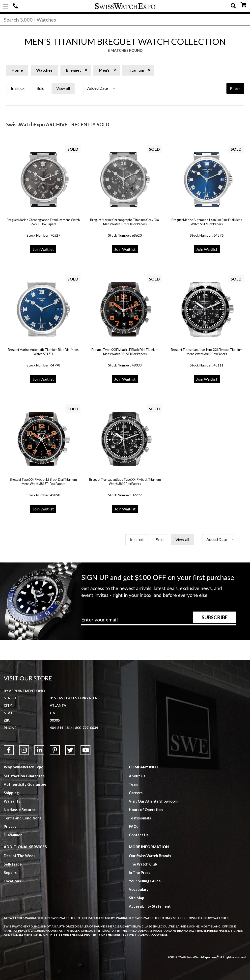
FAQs (134, 826)
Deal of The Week (20, 856)
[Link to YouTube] (85, 750)
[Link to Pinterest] (55, 750)
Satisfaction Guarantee (24, 776)
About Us (137, 776)
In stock (18, 89)
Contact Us (139, 835)
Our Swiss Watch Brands (150, 856)
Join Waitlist (43, 249)
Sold (40, 89)
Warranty (12, 801)
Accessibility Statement (150, 906)
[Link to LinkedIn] (39, 750)
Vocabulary (139, 889)
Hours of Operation (146, 810)
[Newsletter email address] (159, 621)
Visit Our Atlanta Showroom (153, 801)
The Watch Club (143, 864)
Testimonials (140, 818)
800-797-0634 (86, 728)
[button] (101, 88)
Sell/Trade (13, 864)
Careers (136, 793)
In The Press (139, 872)
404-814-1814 (16, 6)
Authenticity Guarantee (25, 784)
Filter (235, 88)
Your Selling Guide (145, 881)
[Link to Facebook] (9, 750)
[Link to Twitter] (70, 750)
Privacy (10, 826)
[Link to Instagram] (24, 750)
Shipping (11, 793)
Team (134, 784)
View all (63, 89)
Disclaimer (13, 835)
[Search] (125, 20)
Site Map (137, 898)
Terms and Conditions (23, 818)
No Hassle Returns (20, 810)
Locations (12, 881)
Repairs (10, 872)
